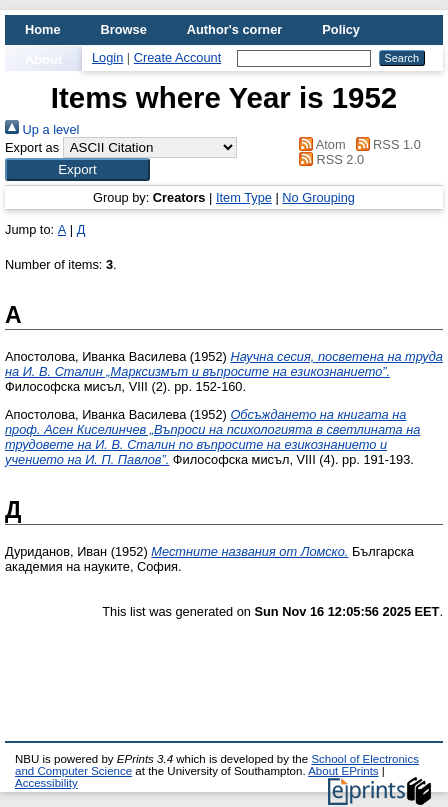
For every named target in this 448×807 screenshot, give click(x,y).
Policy (341, 29)
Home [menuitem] (43, 29)
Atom (318, 144)
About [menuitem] (43, 59)
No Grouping (318, 197)
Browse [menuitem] (124, 29)
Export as (32, 147)
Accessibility (46, 783)
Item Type (244, 197)
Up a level (42, 129)
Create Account (178, 57)
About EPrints (343, 771)
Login (107, 57)
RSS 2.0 (328, 159)
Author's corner (234, 29)
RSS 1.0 (385, 144)
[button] (77, 169)
